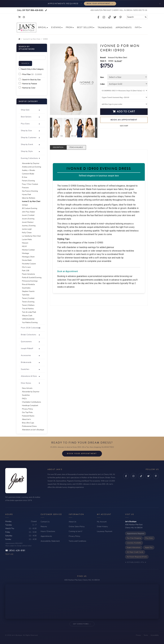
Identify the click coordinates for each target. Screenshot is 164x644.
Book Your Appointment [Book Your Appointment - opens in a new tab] (82, 453)
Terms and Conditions (77, 541)
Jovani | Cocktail (28, 215)
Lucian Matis (27, 239)
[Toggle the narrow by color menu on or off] (20, 87)
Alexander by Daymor (31, 163)
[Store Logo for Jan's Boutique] (26, 28)
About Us (72, 522)
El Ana (25, 177)
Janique (25, 205)
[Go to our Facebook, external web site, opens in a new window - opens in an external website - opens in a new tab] (98, 17)
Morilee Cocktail (28, 250)
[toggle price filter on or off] (20, 74)
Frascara (25, 188)
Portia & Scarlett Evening (32, 278)
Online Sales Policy (77, 527)
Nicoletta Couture (29, 264)
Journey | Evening (29, 226)
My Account (102, 522)
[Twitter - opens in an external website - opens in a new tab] (148, 476)
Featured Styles (28, 416)
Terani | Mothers (28, 305)
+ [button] (39, 110)
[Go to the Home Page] (19, 39)
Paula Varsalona (28, 274)
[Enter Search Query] (32, 58)
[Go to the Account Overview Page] (24, 17)
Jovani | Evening (28, 219)
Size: (102, 77)
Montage (26, 253)
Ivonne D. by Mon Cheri (31, 201)
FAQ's (24, 399)
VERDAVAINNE (28, 319)
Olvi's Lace (26, 267)
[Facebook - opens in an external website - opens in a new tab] (126, 476)
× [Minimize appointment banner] (160, 4)
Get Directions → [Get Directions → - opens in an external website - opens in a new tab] (82, 624)
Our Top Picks (27, 412)
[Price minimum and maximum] (37, 74)
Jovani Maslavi (28, 222)
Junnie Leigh (27, 229)
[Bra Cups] (124, 104)
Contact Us (45, 522)
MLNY (24, 246)
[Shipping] (124, 91)
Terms (146, 635)
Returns (44, 527)
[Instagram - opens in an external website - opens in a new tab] (133, 476)
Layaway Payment (105, 531)
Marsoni (25, 243)
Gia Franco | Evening (30, 191)
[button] (43, 27)
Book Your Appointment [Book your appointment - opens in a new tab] (100, 4)
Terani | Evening (28, 302)
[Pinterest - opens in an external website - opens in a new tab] (156, 476)
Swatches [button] (25, 369)
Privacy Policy (28, 409)
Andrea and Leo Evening (32, 167)
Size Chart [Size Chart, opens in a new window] (124, 126)
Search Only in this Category (32, 69)
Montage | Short (28, 257)
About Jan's (26, 419)
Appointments (46, 536)
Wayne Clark (27, 316)
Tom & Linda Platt (29, 312)
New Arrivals (27, 388)
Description (58, 147)
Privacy (138, 635)
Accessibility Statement (50, 541)
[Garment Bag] (124, 97)
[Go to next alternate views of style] (96, 128)
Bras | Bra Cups (28, 423)
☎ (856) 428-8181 (15, 550)
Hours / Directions (48, 531)
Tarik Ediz (26, 295)
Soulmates (26, 288)
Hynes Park (26, 195)
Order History (102, 527)
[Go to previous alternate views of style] (51, 128)
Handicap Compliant (30, 405)
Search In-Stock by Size (31, 80)
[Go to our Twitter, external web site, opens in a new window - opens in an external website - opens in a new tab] (115, 17)
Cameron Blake (28, 174)
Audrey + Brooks (28, 170)
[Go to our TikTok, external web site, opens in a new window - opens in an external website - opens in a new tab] (109, 17)
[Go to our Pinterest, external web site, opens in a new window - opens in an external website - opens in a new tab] (120, 17)
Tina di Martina (28, 309)
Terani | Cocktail (28, 298)
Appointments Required (136, 534)
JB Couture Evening (30, 208)
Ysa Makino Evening (30, 322)
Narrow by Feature (30, 84)
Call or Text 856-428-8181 (30, 10)
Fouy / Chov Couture (30, 184)
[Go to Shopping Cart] (19, 17)
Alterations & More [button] (29, 376)
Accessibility (155, 635)
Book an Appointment (124, 120)
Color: (103, 84)
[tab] (32, 110)
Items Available (76, 147)
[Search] (137, 17)
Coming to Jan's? (76, 531)
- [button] (39, 383)
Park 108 (26, 271)
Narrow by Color (29, 88)
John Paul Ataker (28, 212)
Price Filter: (27, 74)
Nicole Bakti (27, 260)
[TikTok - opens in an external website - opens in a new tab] (141, 476)
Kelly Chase (27, 233)
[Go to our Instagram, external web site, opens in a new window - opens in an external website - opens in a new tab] (104, 17)
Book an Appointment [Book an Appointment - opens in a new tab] (68, 271)
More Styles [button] (26, 383)
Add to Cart (124, 112)
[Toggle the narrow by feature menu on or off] (20, 83)
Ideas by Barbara (29, 198)
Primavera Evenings (30, 281)
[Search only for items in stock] (20, 79)
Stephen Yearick (28, 291)
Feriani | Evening (28, 181)
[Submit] (146, 17)
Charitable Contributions (31, 402)
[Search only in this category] (20, 69)
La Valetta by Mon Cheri (31, 236)
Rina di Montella (28, 284)
